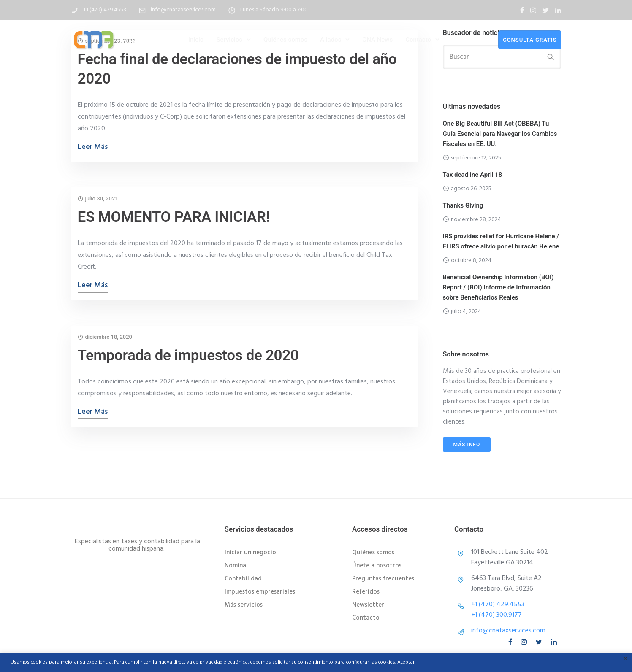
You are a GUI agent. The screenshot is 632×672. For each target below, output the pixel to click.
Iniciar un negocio (250, 553)
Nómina (235, 566)
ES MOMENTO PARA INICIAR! (174, 217)
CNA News (377, 39)
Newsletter (368, 605)
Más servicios (244, 605)
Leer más (93, 147)
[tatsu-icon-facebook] (522, 10)
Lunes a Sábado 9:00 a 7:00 (274, 10)
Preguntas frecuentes (383, 579)
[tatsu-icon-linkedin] (558, 10)
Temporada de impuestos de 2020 (188, 355)
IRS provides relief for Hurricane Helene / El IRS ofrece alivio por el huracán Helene (501, 241)
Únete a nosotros (377, 566)
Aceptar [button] (406, 662)
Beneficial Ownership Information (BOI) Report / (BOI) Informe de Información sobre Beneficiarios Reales (498, 287)
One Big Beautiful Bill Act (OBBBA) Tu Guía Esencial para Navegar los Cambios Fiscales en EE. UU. (500, 134)
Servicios (229, 39)
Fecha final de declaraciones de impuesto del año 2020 (237, 69)
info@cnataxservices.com (183, 10)
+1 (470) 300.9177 (496, 615)
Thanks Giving (463, 205)
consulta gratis (529, 39)
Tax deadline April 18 (473, 175)
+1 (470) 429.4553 (105, 10)
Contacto (418, 39)
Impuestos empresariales (260, 592)
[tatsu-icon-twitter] (546, 10)
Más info (467, 445)
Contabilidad (243, 579)
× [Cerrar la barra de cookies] (625, 659)
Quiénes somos (285, 39)
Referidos (366, 592)
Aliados (331, 39)
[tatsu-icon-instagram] (533, 10)
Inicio (196, 39)
